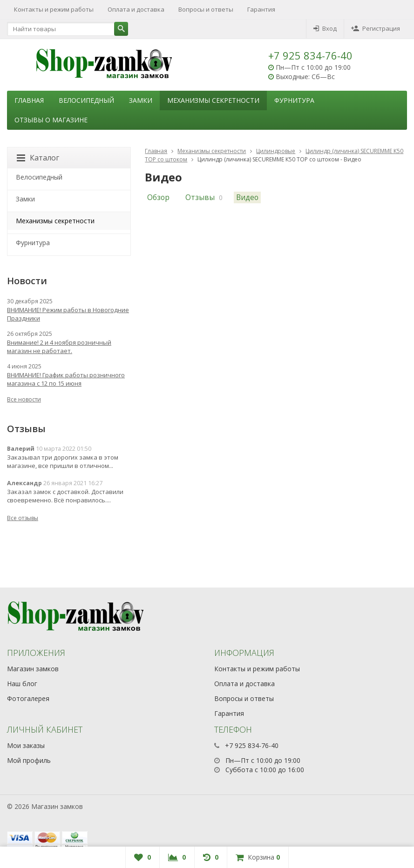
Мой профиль (29, 760)
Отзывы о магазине (51, 120)
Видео (247, 197)
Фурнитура (294, 100)
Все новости (24, 399)
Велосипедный (86, 100)
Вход (325, 28)
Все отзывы (23, 518)
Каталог (38, 158)
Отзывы (200, 197)
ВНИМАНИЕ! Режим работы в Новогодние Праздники (68, 314)
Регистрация (376, 28)
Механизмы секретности (213, 100)
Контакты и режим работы (54, 9)
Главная (29, 100)
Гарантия (261, 9)
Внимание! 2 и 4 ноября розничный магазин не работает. (59, 347)
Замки (141, 100)
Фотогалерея (28, 698)
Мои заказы (26, 745)
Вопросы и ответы (206, 9)
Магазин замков (33, 669)
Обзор (158, 197)
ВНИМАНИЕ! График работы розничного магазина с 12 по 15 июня (66, 379)
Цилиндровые (276, 151)
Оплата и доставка (136, 9)
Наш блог (22, 684)
